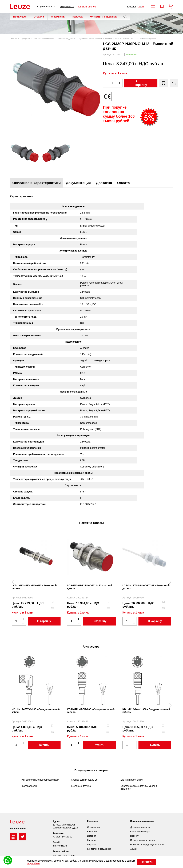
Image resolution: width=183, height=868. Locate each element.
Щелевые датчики (81, 786)
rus (139, 7)
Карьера (78, 17)
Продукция (20, 17)
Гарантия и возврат (140, 831)
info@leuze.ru (67, 7)
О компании (58, 17)
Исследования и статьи (143, 840)
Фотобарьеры (29, 786)
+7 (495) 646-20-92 (47, 7)
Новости (135, 836)
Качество (92, 831)
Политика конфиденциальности (147, 844)
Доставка (104, 183)
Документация (78, 183)
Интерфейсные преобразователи (40, 780)
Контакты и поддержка (104, 17)
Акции (133, 849)
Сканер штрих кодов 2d (84, 780)
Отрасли (39, 17)
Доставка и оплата (140, 827)
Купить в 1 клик (115, 73)
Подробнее (33, 863)
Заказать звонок (87, 7)
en (142, 7)
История (91, 836)
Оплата (124, 183)
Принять (147, 862)
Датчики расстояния (132, 780)
